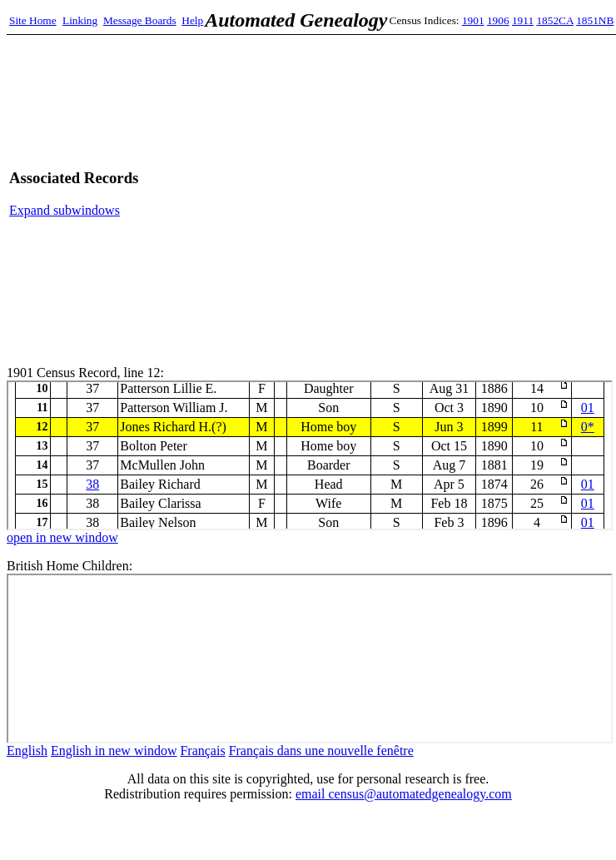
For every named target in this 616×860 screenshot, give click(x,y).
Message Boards (140, 20)
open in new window (62, 537)
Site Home (33, 20)
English (27, 751)
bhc (310, 659)
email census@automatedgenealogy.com (404, 794)
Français (202, 751)
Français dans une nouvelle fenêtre (321, 751)
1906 (498, 20)
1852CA (554, 20)
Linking (80, 20)
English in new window (114, 751)
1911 (523, 20)
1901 (473, 20)
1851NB (595, 20)
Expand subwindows (65, 210)
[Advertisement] (451, 194)
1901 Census (310, 455)
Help (192, 20)
